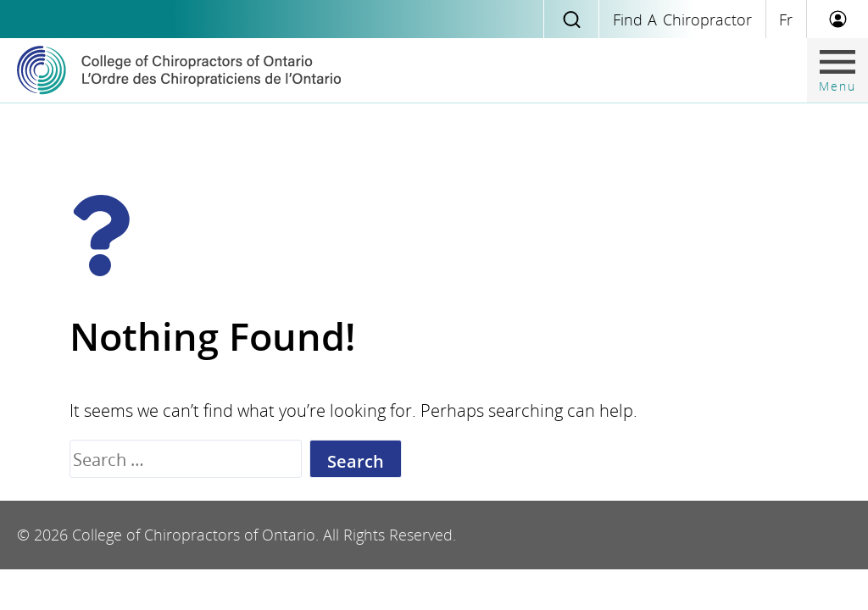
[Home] (179, 70)
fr (786, 19)
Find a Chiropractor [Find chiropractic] (682, 19)
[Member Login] (837, 19)
